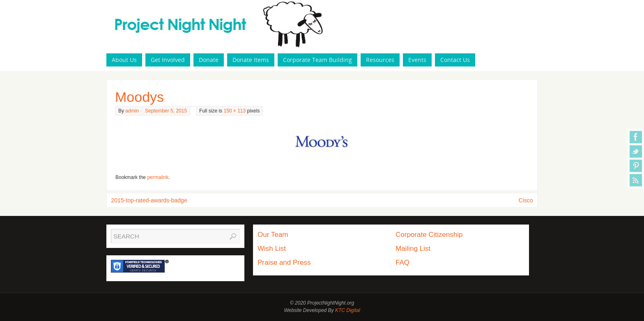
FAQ (402, 263)
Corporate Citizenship (429, 235)
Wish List (272, 249)
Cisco (526, 200)
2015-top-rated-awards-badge (149, 200)
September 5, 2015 (166, 111)
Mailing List (413, 249)
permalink (158, 177)
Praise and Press (284, 263)
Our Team (273, 235)
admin (132, 111)
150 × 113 (235, 111)
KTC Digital (348, 310)
